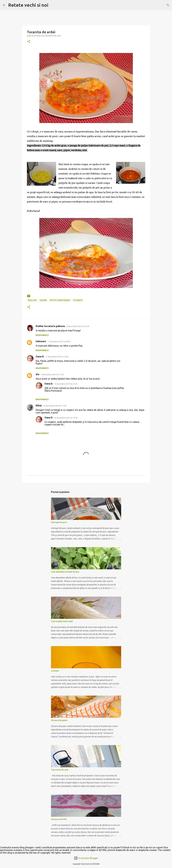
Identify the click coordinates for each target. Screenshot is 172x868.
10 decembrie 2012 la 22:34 (77, 326)
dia (37, 374)
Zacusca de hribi (59, 819)
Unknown (41, 341)
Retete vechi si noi (28, 5)
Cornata (55, 671)
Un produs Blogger (86, 858)
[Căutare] (52, 5)
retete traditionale (60, 300)
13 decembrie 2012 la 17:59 (52, 374)
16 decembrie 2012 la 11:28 (55, 406)
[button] (29, 42)
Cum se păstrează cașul (62, 621)
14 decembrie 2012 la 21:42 (66, 384)
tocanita (78, 300)
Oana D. (40, 356)
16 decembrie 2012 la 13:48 (66, 418)
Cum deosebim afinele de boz (65, 572)
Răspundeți (42, 335)
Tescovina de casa (60, 770)
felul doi (32, 300)
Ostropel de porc (59, 522)
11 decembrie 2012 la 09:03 (59, 341)
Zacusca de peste (59, 720)
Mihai (39, 406)
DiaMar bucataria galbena (50, 326)
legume (43, 300)
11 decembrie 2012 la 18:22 (57, 357)
